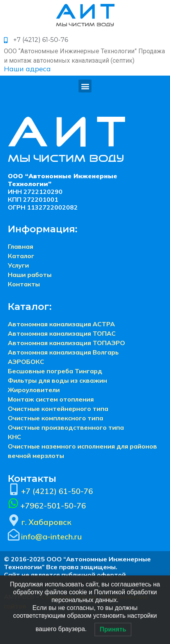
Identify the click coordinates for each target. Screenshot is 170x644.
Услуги (18, 265)
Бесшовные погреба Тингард (55, 371)
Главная (21, 246)
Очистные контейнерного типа (58, 409)
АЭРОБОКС (26, 362)
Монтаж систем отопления (51, 399)
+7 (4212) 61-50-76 (57, 491)
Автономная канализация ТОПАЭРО (66, 343)
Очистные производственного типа (66, 427)
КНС (14, 437)
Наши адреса (27, 69)
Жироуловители (34, 390)
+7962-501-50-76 (53, 506)
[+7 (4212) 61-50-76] (14, 489)
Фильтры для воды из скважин (57, 380)
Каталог (21, 256)
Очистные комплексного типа (55, 418)
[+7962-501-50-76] (13, 503)
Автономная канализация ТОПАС (62, 333)
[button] (85, 86)
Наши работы (30, 275)
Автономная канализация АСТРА (61, 324)
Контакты (24, 284)
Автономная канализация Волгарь (63, 352)
